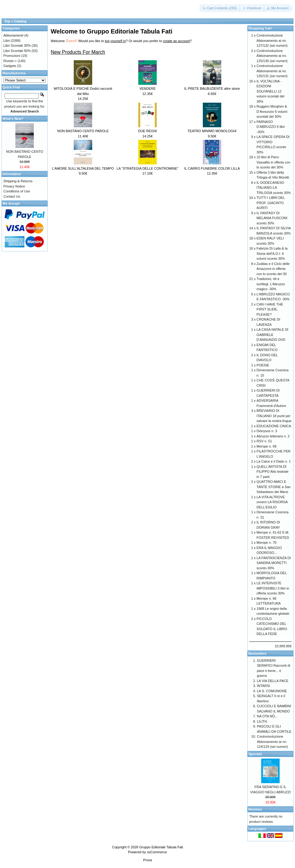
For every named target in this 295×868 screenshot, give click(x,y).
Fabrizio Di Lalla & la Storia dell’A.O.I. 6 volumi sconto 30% (272, 253)
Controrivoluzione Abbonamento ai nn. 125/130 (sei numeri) (272, 56)
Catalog (20, 21)
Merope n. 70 (267, 542)
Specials (255, 754)
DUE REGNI (147, 131)
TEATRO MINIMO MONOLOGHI (212, 131)
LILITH (262, 721)
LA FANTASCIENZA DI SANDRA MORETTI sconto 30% (274, 563)
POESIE (263, 365)
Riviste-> (10, 61)
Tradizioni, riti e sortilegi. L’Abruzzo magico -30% (271, 284)
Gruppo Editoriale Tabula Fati (161, 847)
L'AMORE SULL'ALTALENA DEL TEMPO (83, 168)
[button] (220, 8)
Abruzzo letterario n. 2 (273, 436)
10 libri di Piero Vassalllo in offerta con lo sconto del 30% (273, 162)
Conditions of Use (17, 191)
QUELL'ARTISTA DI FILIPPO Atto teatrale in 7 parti (273, 472)
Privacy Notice (14, 186)
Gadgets (10, 66)
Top (7, 21)
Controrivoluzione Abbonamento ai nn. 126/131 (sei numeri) (272, 71)
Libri (7, 41)
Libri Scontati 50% (17, 51)
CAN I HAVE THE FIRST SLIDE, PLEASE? (270, 309)
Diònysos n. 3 (267, 431)
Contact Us (12, 196)
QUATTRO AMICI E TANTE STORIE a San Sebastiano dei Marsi (274, 487)
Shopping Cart (260, 28)
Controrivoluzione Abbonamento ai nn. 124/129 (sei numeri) (272, 742)
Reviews (255, 809)
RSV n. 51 (264, 441)
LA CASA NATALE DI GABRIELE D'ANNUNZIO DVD (273, 335)
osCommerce (157, 852)
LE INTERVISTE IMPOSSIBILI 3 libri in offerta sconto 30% (273, 588)
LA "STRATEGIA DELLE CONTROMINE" (148, 168)
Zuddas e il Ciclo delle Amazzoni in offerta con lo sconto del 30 (273, 269)
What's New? (13, 119)
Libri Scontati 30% (17, 45)
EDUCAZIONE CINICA (274, 426)
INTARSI (264, 686)
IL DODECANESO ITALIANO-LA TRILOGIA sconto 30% (274, 188)
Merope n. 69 (267, 446)
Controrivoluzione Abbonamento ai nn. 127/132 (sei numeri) (272, 40)
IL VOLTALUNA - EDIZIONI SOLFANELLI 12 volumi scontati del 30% (271, 91)
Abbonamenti (13, 35)
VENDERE (147, 89)
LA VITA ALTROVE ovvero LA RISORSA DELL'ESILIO (272, 502)
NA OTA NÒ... (267, 716)
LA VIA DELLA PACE (273, 681)
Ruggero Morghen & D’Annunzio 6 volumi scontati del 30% (272, 111)
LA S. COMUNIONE (272, 691)
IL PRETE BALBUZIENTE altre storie (212, 89)
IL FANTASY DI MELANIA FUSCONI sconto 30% (272, 218)
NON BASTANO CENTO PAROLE (83, 131)
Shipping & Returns (18, 181)
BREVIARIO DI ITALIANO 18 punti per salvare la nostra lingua (274, 416)
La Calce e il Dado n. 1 (274, 461)
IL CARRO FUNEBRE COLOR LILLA (212, 168)
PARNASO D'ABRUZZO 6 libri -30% (271, 127)
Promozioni (12, 56)
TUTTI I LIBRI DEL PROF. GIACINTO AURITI (271, 203)
